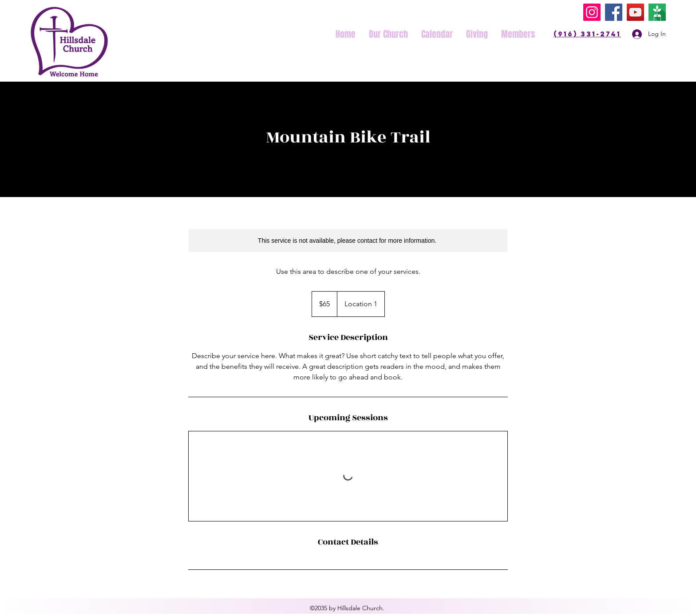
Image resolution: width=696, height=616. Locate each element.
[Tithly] (657, 12)
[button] (388, 34)
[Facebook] (614, 12)
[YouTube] (635, 12)
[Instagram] (592, 12)
